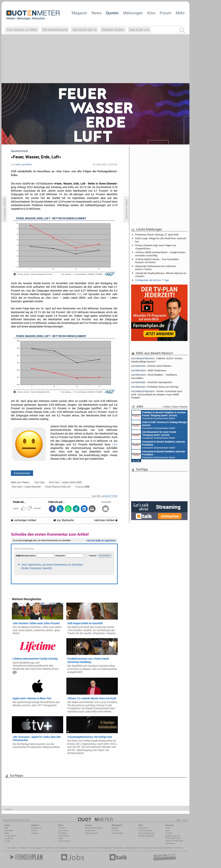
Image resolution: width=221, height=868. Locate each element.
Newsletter (9, 830)
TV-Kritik (115, 830)
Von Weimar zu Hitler (22, 30)
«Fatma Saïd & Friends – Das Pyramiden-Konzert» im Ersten (157, 261)
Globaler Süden (113, 30)
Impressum (170, 843)
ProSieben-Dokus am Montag (155, 387)
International (64, 836)
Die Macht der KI (85, 30)
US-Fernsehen (64, 841)
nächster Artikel (106, 520)
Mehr (180, 13)
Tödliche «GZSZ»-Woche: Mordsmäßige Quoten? (157, 360)
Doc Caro (40, 482)
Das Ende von (139, 30)
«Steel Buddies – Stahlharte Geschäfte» (154, 376)
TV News (72, 848)
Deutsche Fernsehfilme (163, 848)
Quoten (112, 13)
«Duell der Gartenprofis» (152, 382)
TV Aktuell (23, 848)
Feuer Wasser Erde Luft (58, 487)
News (96, 13)
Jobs (168, 830)
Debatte (115, 828)
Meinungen (133, 13)
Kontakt (169, 833)
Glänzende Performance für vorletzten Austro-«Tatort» (156, 268)
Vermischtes (63, 830)
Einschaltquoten (84, 848)
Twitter (7, 841)
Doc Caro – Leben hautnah (26, 487)
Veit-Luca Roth (23, 164)
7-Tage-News (10, 836)
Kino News (13, 848)
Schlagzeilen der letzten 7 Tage (152, 280)
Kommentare (22, 473)
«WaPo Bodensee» (149, 370)
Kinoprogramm (145, 848)
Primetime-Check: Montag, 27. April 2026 (157, 235)
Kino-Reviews (117, 833)
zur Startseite (64, 520)
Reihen (34, 830)
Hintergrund (36, 828)
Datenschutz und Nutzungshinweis (173, 837)
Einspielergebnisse (147, 833)
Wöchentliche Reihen (94, 828)
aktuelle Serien (131, 848)
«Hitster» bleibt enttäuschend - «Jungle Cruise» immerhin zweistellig (160, 254)
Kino (151, 13)
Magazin (79, 13)
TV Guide (96, 848)
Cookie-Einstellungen (174, 841)
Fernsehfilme (118, 848)
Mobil (7, 833)
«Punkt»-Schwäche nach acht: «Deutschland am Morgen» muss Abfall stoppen (157, 394)
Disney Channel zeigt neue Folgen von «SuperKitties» (156, 247)
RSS (6, 828)
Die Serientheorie (55, 30)
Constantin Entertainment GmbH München (159, 415)
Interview (35, 833)
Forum (165, 13)
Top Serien (178, 848)
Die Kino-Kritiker (145, 830)
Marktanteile (90, 830)
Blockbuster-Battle (146, 836)
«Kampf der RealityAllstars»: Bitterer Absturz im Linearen (161, 275)
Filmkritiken (49, 848)
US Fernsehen (61, 848)
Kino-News (143, 828)
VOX (79, 294)
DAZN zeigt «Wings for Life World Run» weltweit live (161, 240)
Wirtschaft (62, 833)
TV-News (62, 828)
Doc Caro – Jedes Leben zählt (65, 482)
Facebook (9, 838)
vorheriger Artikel (23, 520)
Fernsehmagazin (35, 848)
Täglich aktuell (91, 833)
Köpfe (61, 838)
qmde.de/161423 (110, 496)
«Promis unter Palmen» (151, 366)
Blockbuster (106, 848)
